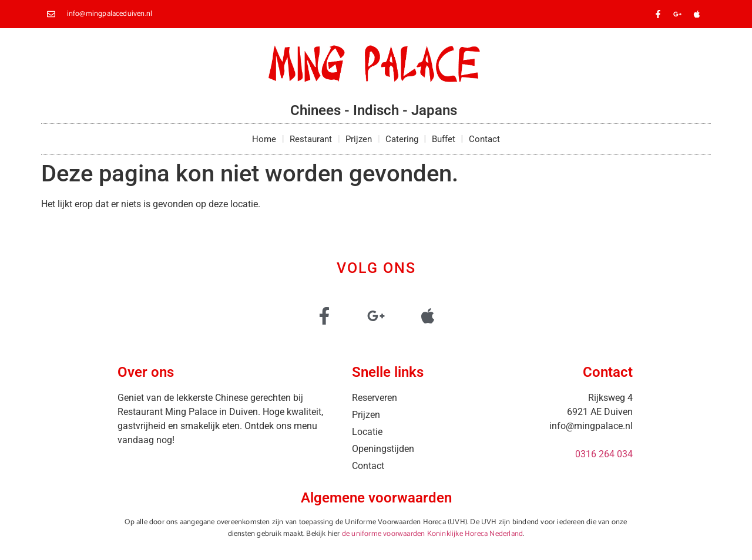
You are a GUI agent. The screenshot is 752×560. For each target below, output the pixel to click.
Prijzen (359, 139)
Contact (484, 139)
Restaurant (311, 139)
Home (264, 139)
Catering (402, 139)
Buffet (444, 139)
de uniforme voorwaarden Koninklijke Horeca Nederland (432, 534)
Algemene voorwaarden (376, 498)
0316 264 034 (604, 454)
